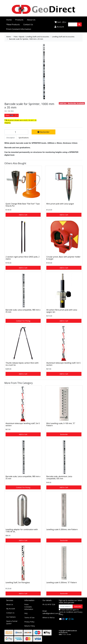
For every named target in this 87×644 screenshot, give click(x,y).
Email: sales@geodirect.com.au (51, 612)
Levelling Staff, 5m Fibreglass (18, 582)
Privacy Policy (29, 622)
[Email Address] (66, 606)
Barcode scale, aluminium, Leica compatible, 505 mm (59, 477)
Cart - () (60, 22)
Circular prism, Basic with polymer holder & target (63, 258)
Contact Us (28, 24)
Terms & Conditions (66, 612)
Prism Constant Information (19, 29)
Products (19, 20)
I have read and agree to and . (71, 612)
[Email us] (60, 619)
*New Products (13, 24)
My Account (11, 609)
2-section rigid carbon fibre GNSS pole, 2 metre (22, 258)
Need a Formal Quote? (12, 622)
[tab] (11, 138)
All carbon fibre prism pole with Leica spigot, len (62, 311)
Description (11, 138)
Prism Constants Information (29, 607)
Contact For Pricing (23, 321)
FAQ (26, 613)
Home (9, 20)
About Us (31, 20)
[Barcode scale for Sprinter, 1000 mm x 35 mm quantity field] (16, 132)
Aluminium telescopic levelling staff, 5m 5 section (63, 364)
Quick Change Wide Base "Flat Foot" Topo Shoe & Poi (23, 205)
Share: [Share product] (11, 115)
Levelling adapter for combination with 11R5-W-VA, (22, 531)
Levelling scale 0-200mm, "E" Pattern (62, 582)
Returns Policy (30, 626)
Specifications (24, 138)
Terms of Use (29, 618)
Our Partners (11, 617)
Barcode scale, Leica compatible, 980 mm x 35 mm (23, 311)
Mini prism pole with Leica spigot (60, 204)
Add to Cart (23, 215)
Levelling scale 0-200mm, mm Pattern (62, 529)
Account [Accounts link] (59, 27)
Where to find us (49, 618)
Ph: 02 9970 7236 (49, 604)
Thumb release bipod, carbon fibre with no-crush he (22, 364)
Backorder (43, 132)
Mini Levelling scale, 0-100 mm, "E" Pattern (61, 424)
